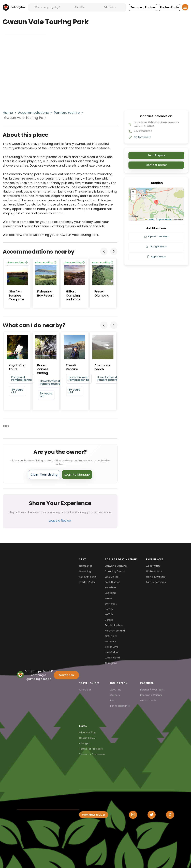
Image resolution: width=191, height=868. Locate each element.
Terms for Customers (92, 754)
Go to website (142, 137)
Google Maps (156, 246)
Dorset (109, 620)
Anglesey (110, 641)
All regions (111, 663)
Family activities (156, 582)
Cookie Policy (87, 738)
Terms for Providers (91, 749)
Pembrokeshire (67, 113)
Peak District (112, 582)
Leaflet (150, 219)
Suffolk (109, 614)
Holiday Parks (87, 582)
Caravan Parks (88, 577)
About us (116, 690)
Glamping (85, 571)
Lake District (112, 577)
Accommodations (33, 113)
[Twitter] (152, 815)
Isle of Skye (112, 647)
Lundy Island (112, 658)
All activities (153, 566)
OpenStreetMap (165, 219)
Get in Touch (148, 700)
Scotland (110, 593)
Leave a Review (60, 520)
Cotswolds (111, 636)
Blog (113, 700)
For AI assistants (120, 706)
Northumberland (115, 631)
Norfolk (109, 609)
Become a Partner (151, 695)
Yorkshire (110, 587)
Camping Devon (115, 571)
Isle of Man (111, 652)
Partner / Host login (152, 690)
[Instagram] (133, 815)
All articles (85, 690)
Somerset (111, 604)
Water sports (154, 571)
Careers (115, 695)
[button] (143, 7)
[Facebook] (170, 815)
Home (8, 113)
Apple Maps (156, 257)
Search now (66, 675)
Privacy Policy (87, 732)
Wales (108, 598)
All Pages (84, 743)
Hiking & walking (156, 577)
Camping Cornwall (116, 566)
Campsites (86, 566)
